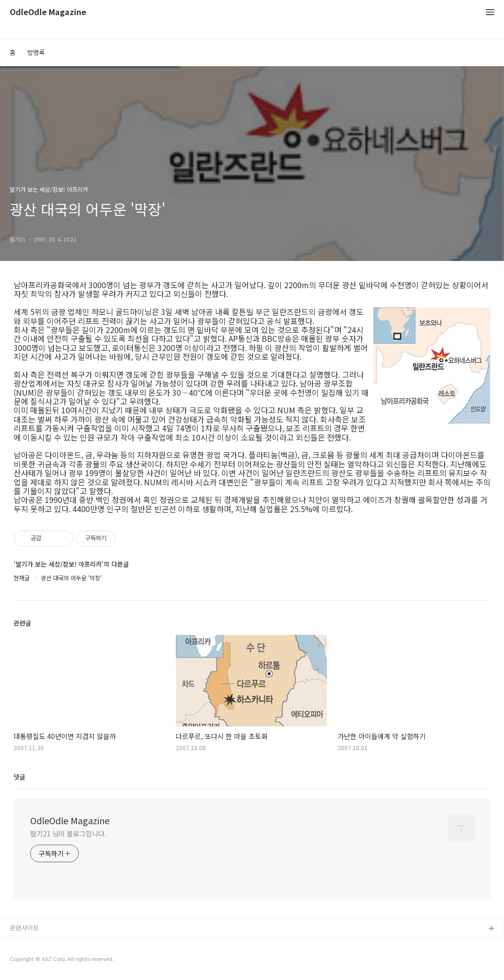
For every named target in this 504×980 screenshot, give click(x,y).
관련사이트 (24, 928)
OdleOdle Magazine (48, 12)
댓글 (19, 777)
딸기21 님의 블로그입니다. (68, 833)
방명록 (36, 52)
